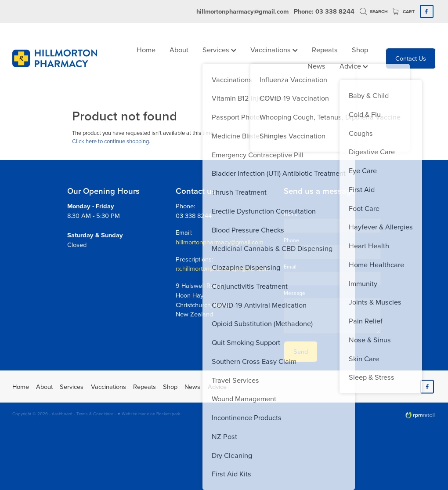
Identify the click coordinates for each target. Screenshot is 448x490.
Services (219, 49)
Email (290, 267)
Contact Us (411, 58)
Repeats (325, 49)
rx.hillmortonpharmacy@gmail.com (223, 268)
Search (374, 12)
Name (291, 214)
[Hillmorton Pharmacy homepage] (55, 58)
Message (294, 293)
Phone (291, 240)
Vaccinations (274, 49)
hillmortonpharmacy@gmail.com (242, 11)
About (179, 49)
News (316, 66)
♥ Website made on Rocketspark (149, 414)
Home (146, 49)
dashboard (62, 414)
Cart (404, 12)
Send (301, 351)
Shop (360, 49)
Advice (354, 66)
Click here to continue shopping (110, 141)
